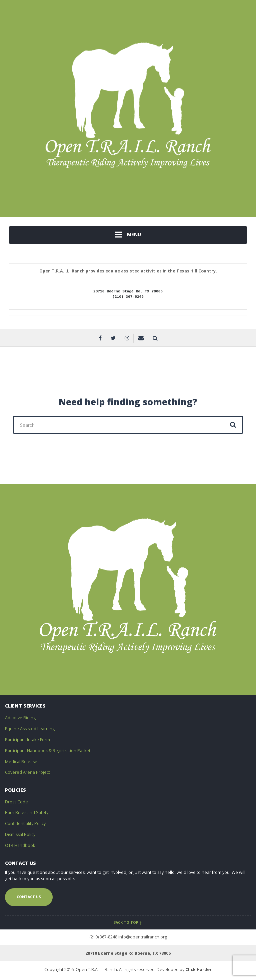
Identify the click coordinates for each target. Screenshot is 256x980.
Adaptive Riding (20, 718)
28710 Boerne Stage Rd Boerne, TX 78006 (128, 953)
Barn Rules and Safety (27, 813)
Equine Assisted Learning (30, 729)
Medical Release (21, 762)
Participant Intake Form (27, 740)
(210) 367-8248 (103, 937)
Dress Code (16, 802)
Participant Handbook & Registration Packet (48, 751)
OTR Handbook (20, 845)
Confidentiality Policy (25, 823)
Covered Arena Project (27, 772)
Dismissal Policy (20, 834)
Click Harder (198, 970)
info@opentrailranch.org (143, 937)
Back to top (128, 922)
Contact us (29, 897)
